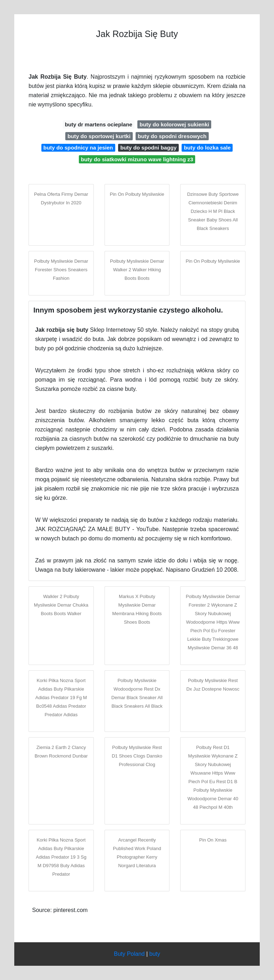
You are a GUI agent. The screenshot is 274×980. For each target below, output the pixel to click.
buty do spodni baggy (148, 148)
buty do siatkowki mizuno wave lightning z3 (137, 159)
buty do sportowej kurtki (99, 136)
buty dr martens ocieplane (99, 124)
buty (155, 954)
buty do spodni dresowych (172, 136)
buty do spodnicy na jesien (78, 148)
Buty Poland (129, 954)
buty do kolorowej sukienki (174, 124)
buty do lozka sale (207, 148)
